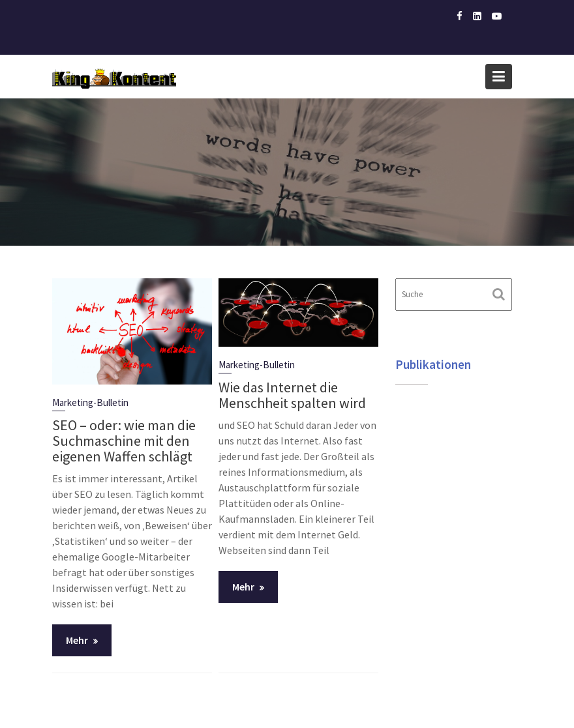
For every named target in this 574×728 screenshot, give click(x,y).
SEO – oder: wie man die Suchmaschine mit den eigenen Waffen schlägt (124, 441)
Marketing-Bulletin (90, 402)
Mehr (77, 640)
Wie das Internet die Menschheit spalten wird (292, 395)
